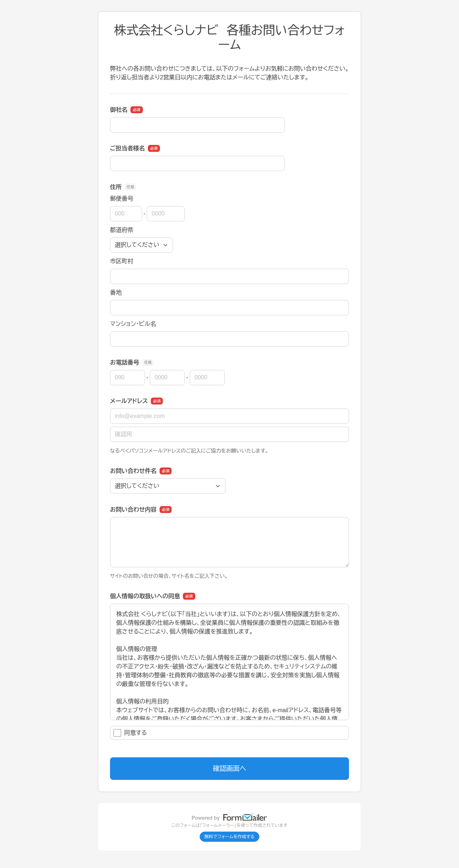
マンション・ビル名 (133, 324)
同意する (130, 733)
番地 (116, 293)
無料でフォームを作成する (229, 837)
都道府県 (122, 230)
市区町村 (122, 261)
